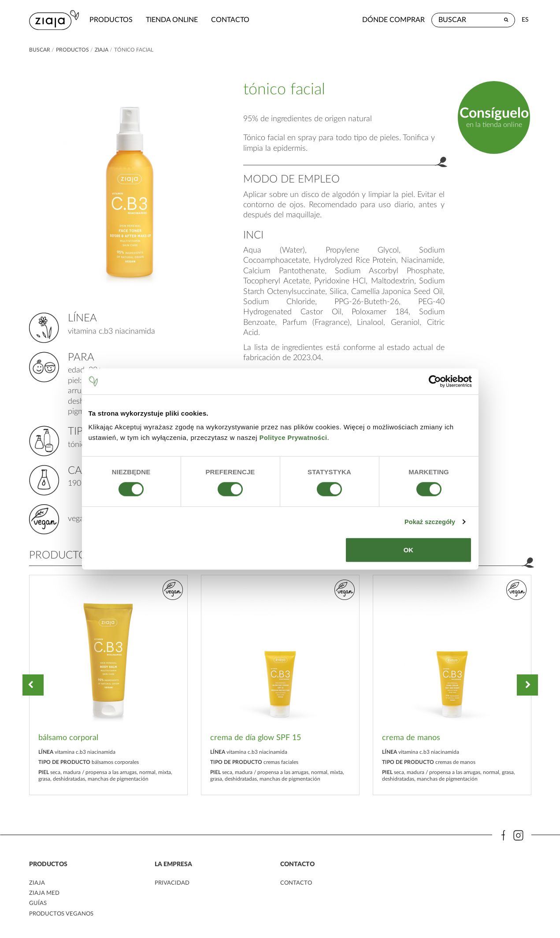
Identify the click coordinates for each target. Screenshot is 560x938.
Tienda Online (174, 20)
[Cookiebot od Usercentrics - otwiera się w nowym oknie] (433, 381)
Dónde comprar (393, 20)
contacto (233, 20)
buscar (40, 50)
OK (409, 550)
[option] (108, 685)
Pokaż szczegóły (428, 522)
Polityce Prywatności (295, 438)
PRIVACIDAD (173, 883)
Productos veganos (63, 914)
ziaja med (45, 894)
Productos (114, 20)
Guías (38, 904)
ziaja (102, 50)
